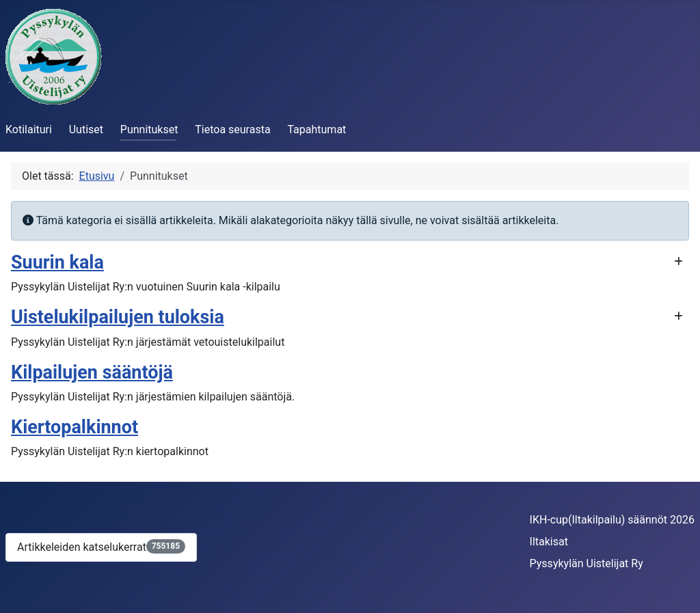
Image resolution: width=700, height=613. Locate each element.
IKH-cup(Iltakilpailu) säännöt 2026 (612, 520)
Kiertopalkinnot (75, 427)
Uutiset (86, 130)
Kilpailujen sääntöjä (92, 372)
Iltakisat (549, 542)
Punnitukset (149, 130)
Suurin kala (57, 262)
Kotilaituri (29, 130)
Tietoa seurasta (232, 130)
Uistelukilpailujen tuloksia (118, 317)
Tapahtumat (317, 130)
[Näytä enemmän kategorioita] (678, 262)
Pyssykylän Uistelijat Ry (587, 563)
